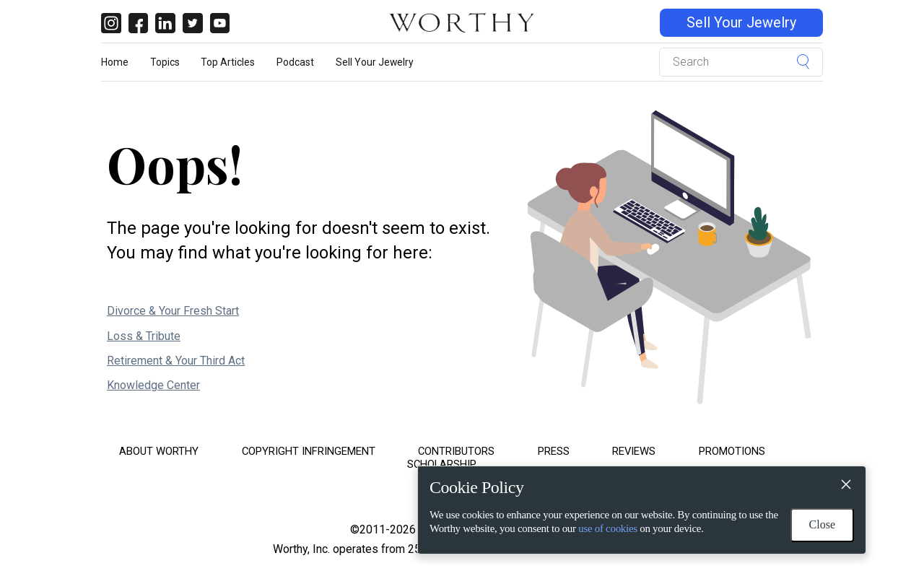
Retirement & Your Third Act (176, 361)
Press (554, 451)
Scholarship (442, 464)
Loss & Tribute (144, 336)
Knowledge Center (153, 385)
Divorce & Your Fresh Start (173, 311)
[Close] (845, 487)
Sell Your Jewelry (741, 23)
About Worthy (159, 451)
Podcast (295, 62)
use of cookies (608, 528)
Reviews (634, 451)
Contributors (456, 451)
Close (822, 524)
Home (115, 62)
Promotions (732, 451)
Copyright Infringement (309, 451)
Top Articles (228, 62)
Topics (165, 62)
